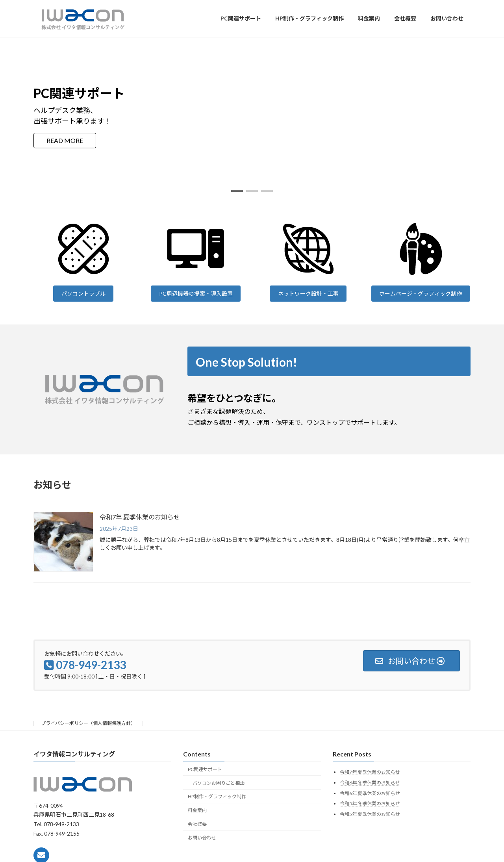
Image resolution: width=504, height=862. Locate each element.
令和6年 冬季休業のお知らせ (370, 783)
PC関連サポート (205, 769)
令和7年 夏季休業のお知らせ (140, 517)
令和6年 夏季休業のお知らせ (370, 793)
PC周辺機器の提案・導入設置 (196, 294)
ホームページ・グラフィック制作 (421, 294)
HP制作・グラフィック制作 (217, 796)
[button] (237, 191)
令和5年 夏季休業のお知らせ (370, 814)
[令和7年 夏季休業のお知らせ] (63, 542)
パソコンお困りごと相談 (219, 783)
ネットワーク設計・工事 (308, 294)
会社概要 (197, 824)
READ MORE (65, 140)
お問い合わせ (202, 837)
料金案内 (197, 810)
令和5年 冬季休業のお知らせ (370, 804)
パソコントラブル (83, 294)
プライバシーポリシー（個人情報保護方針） (88, 723)
